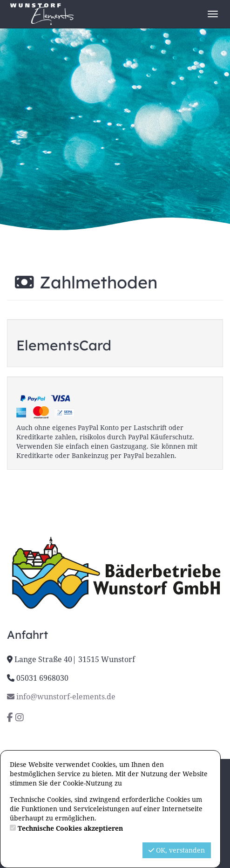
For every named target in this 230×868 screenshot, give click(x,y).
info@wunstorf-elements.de (61, 697)
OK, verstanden (177, 850)
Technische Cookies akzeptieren (70, 828)
